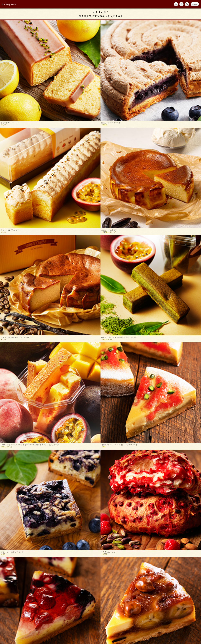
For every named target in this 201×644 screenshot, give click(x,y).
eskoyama (9, 4)
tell (187, 4)
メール (181, 4)
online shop (176, 4)
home (195, 4)
